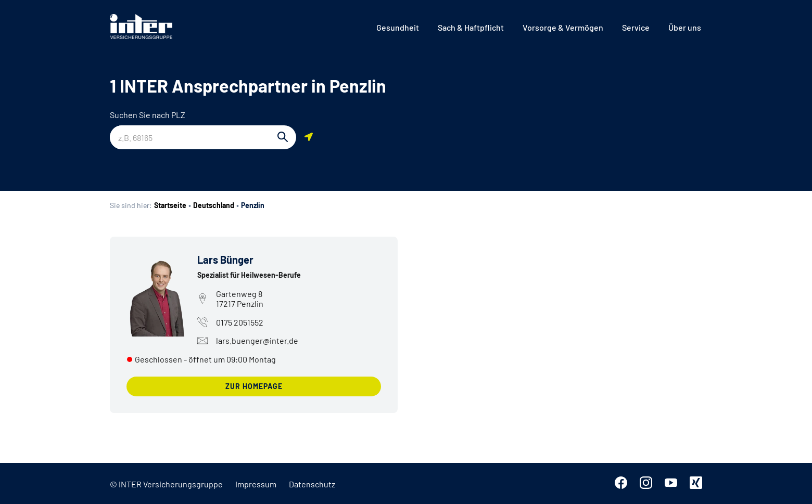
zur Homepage (254, 386)
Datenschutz (312, 484)
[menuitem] (398, 28)
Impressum (256, 484)
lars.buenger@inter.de (248, 341)
